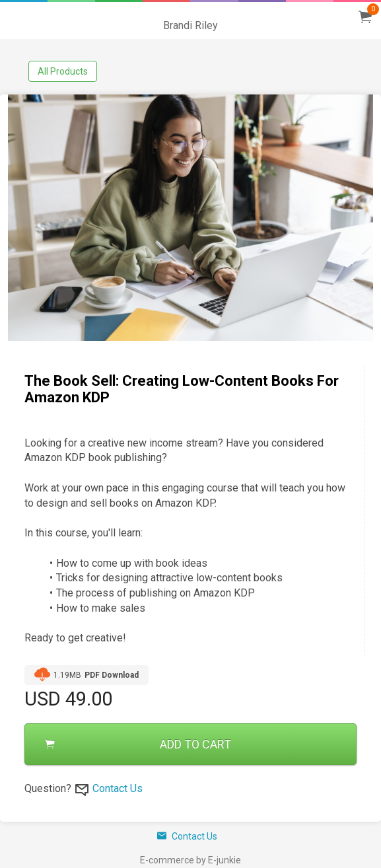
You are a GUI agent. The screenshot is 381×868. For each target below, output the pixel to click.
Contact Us (118, 788)
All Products (63, 71)
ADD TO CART (138, 744)
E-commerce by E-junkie (190, 860)
